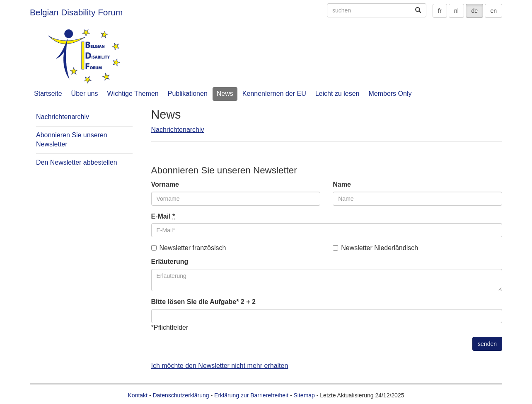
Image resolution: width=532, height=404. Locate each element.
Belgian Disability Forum (76, 12)
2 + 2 (248, 302)
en (493, 11)
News (225, 94)
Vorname (165, 184)
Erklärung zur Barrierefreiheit (251, 395)
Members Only (390, 94)
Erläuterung (170, 262)
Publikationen (188, 94)
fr (440, 11)
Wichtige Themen (133, 94)
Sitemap (304, 395)
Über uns (85, 94)
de (474, 11)
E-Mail (163, 217)
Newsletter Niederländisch (375, 248)
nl (456, 11)
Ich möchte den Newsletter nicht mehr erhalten (220, 366)
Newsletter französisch (189, 248)
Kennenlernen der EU (274, 94)
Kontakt (138, 395)
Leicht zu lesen (337, 94)
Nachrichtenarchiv (178, 130)
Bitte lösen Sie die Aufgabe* (195, 302)
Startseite (48, 94)
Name (342, 184)
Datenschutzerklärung (181, 395)
